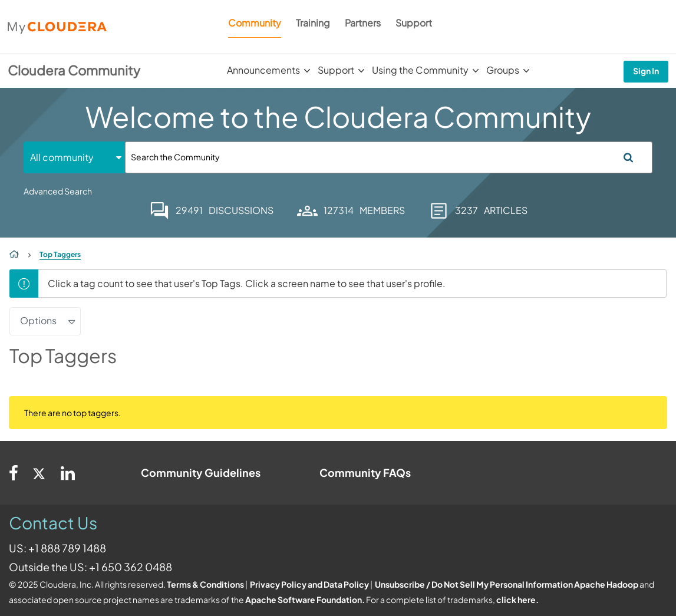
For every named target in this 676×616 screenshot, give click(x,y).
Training (313, 23)
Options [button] (38, 320)
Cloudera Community (74, 70)
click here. (517, 599)
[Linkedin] (68, 473)
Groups (503, 70)
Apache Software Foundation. (305, 599)
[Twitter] (39, 473)
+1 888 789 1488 (67, 548)
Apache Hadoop (606, 584)
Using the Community (420, 70)
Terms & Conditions (205, 584)
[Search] (389, 157)
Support (414, 23)
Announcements (263, 70)
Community (255, 23)
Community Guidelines (201, 472)
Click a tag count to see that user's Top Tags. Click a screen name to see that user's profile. (247, 283)
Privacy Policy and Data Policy (309, 584)
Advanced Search (58, 191)
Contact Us (53, 523)
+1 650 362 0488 (131, 567)
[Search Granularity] (74, 157)
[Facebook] (14, 473)
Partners (363, 23)
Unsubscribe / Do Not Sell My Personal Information (474, 584)
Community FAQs (365, 472)
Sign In (646, 71)
